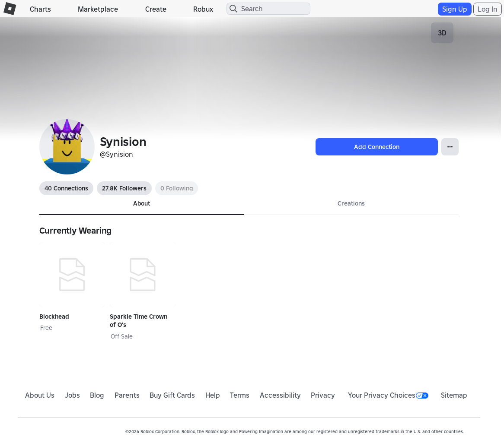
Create (156, 9)
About (142, 203)
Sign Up (455, 9)
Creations (351, 203)
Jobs (72, 395)
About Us (40, 395)
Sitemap (454, 395)
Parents (127, 395)
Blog (97, 395)
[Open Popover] (450, 147)
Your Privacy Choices (388, 395)
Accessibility (280, 395)
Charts (40, 9)
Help (213, 395)
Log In (488, 9)
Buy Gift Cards (172, 395)
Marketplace (98, 9)
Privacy (323, 395)
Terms (240, 395)
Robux (203, 9)
